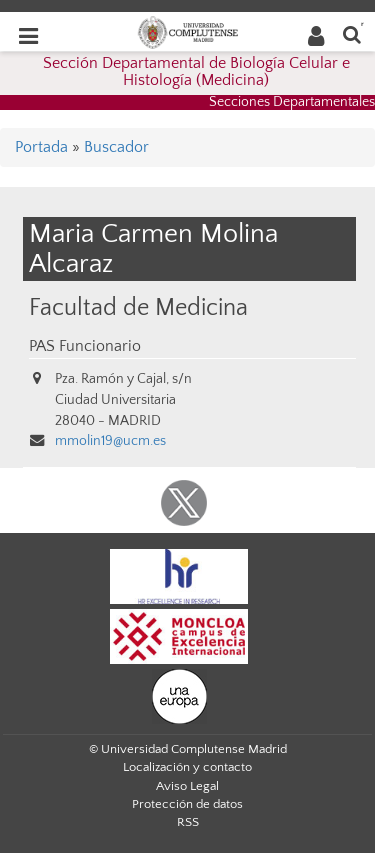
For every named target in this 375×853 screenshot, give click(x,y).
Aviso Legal (187, 786)
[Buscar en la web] (352, 33)
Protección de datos (187, 804)
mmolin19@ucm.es (110, 441)
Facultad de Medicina (138, 307)
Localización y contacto (187, 767)
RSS (188, 822)
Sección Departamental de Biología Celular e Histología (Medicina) (196, 72)
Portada (41, 147)
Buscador (116, 147)
